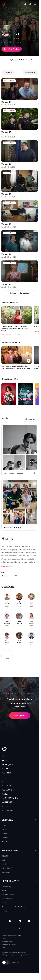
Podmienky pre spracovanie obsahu (11, 936)
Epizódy (13, 60)
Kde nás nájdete (7, 899)
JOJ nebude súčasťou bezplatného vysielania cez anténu (19, 907)
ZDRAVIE (5, 838)
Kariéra (4, 903)
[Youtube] (29, 921)
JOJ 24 (5, 769)
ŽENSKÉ (5, 825)
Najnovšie (30, 72)
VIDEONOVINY (7, 868)
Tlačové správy (6, 887)
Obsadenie (34, 60)
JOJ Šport (6, 773)
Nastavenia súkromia (7, 942)
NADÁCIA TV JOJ (10, 798)
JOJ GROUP (7, 811)
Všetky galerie (30, 419)
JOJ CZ (5, 806)
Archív (5, 760)
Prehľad (4, 60)
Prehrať (20, 715)
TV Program (7, 764)
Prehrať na (12, 49)
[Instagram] (20, 921)
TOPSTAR (5, 829)
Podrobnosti (23, 60)
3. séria (8, 72)
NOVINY (5, 856)
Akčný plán (5, 911)
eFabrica (27, 955)
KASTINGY (7, 802)
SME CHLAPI (6, 834)
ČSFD (16, 38)
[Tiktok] (20, 927)
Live (4, 756)
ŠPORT (4, 864)
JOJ (3, 782)
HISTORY (5, 842)
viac (20, 43)
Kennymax (13, 955)
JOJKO (5, 794)
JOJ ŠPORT (7, 790)
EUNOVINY (6, 872)
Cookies (4, 939)
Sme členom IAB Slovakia (9, 944)
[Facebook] (10, 921)
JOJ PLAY (6, 786)
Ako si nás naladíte (8, 895)
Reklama (4, 891)
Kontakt (4, 947)
